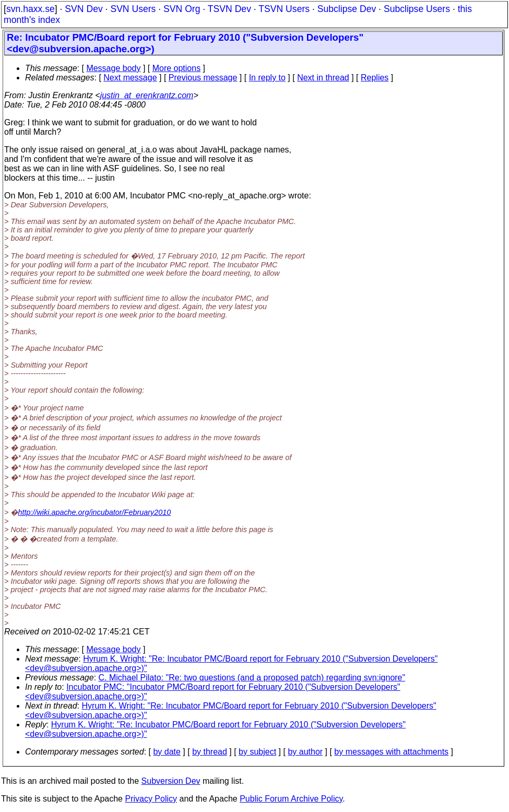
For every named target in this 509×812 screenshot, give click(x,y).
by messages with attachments (391, 752)
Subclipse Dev (347, 9)
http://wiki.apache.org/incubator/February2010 (94, 512)
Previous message (203, 78)
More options (177, 68)
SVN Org (182, 9)
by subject (257, 752)
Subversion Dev (171, 781)
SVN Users (133, 9)
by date (167, 752)
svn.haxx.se (31, 9)
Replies (375, 78)
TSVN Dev (229, 9)
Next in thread (323, 78)
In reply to (267, 78)
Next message (130, 78)
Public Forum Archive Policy (291, 799)
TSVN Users (284, 9)
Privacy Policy (151, 799)
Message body (113, 68)
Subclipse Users (417, 9)
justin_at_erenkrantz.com (147, 95)
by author (305, 752)
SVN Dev (84, 9)
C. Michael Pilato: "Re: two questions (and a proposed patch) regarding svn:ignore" (252, 678)
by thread (210, 752)
